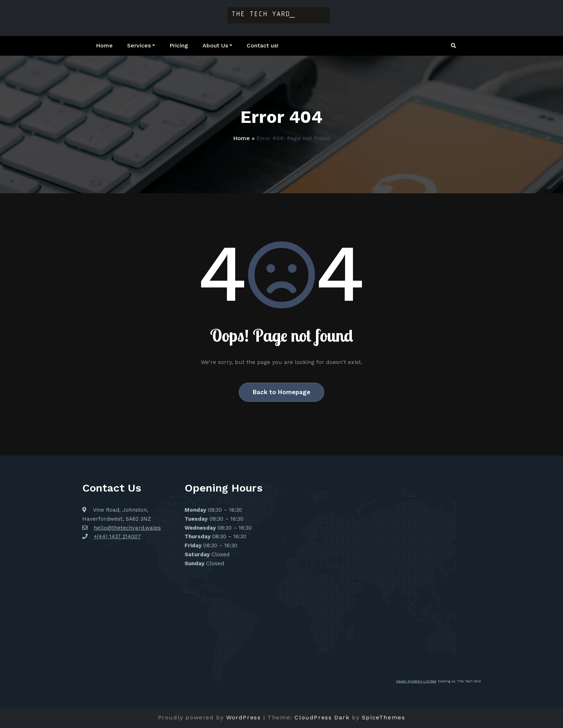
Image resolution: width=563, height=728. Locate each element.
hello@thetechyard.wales (127, 528)
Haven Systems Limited (416, 681)
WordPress (243, 717)
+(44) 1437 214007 (117, 536)
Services (141, 45)
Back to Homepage (281, 392)
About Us (217, 45)
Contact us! (262, 45)
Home (104, 45)
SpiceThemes (384, 717)
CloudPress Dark (322, 717)
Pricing (179, 45)
